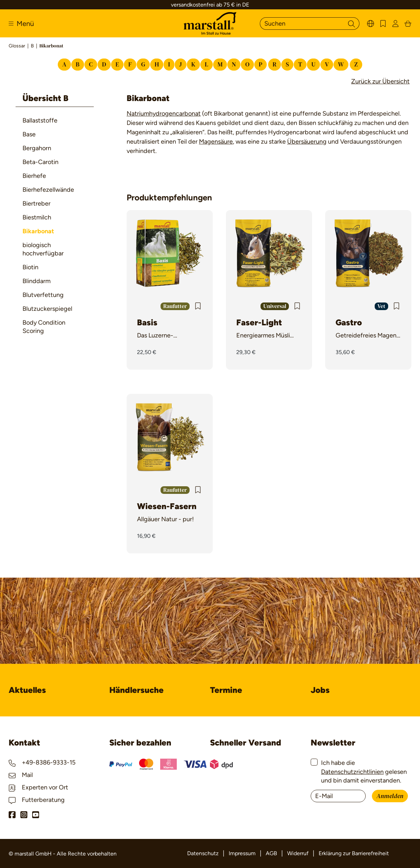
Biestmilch (37, 217)
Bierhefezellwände (48, 190)
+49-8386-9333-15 (42, 762)
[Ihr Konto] (395, 23)
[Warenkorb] (408, 23)
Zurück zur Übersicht (380, 81)
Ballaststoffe (40, 120)
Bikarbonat (38, 231)
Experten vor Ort (38, 787)
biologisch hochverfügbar (43, 249)
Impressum (242, 853)
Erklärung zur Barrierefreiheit (354, 853)
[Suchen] (302, 24)
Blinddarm (36, 281)
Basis (147, 322)
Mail (21, 775)
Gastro (349, 322)
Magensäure (216, 142)
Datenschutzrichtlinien (352, 772)
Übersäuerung (307, 142)
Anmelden (390, 796)
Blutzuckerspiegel (47, 309)
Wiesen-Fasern (167, 506)
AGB (271, 853)
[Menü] (21, 24)
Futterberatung (37, 800)
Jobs (320, 690)
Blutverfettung (43, 295)
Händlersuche (136, 690)
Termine (226, 690)
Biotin (30, 267)
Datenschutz (203, 853)
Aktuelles (27, 690)
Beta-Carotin (40, 162)
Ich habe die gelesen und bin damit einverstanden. (364, 771)
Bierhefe (34, 176)
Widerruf (298, 853)
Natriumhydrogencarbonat (164, 114)
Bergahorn (37, 148)
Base (29, 134)
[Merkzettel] (383, 23)
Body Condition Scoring (44, 327)
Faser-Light (259, 322)
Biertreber (36, 204)
